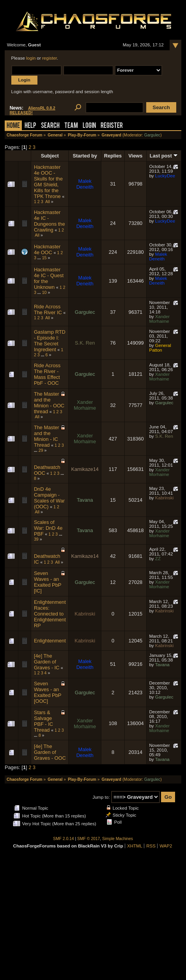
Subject (50, 156)
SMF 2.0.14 (64, 839)
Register (112, 126)
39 (36, 539)
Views (135, 156)
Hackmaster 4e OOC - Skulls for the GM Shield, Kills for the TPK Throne (48, 182)
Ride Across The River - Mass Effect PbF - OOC (47, 374)
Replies (113, 156)
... (40, 258)
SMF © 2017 (89, 839)
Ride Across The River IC (48, 310)
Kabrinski (164, 498)
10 (44, 292)
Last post (164, 156)
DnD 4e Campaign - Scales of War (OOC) (49, 498)
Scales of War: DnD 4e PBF (48, 528)
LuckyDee (165, 176)
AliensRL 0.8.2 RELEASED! (33, 111)
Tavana (85, 500)
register (50, 58)
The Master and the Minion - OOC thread (49, 403)
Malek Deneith (85, 184)
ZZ (158, 559)
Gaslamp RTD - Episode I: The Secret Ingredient (50, 341)
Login (89, 126)
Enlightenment (50, 641)
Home (13, 126)
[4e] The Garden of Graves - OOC (50, 752)
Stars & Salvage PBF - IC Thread (43, 721)
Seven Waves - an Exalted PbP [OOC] (48, 692)
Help (30, 126)
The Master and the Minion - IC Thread (47, 436)
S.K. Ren (85, 343)
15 (44, 258)
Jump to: (101, 797)
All (48, 202)
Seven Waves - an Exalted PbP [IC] (48, 582)
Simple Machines (118, 839)
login (31, 58)
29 (41, 450)
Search (50, 126)
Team (71, 126)
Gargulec (152, 135)
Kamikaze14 (85, 469)
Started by (85, 156)
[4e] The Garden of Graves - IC (47, 662)
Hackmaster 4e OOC (47, 249)
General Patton (160, 348)
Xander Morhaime (159, 319)
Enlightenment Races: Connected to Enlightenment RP (50, 614)
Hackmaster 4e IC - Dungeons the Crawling (50, 221)
